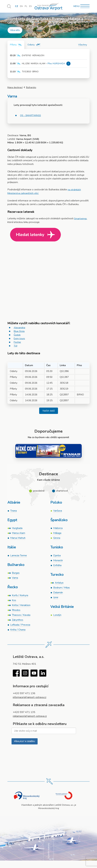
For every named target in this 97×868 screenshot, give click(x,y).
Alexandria (20, 328)
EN (21, 6)
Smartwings (80, 219)
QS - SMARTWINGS (31, 116)
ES (31, 6)
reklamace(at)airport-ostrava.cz (30, 718)
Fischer (18, 342)
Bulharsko (31, 88)
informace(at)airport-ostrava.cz (30, 699)
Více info (15, 30)
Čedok (17, 335)
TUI (16, 345)
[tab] (16, 45)
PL (26, 6)
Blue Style (19, 331)
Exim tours (19, 338)
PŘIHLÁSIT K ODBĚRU (25, 743)
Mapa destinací (15, 88)
